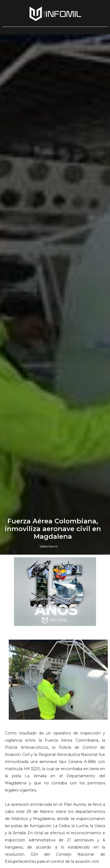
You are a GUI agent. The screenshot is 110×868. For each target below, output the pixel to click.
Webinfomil (49, 546)
